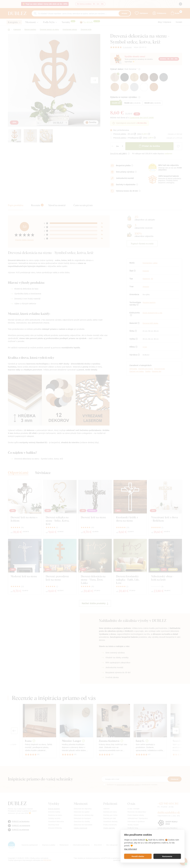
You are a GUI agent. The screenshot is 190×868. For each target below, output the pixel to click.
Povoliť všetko (138, 856)
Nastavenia (167, 856)
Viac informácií (130, 849)
